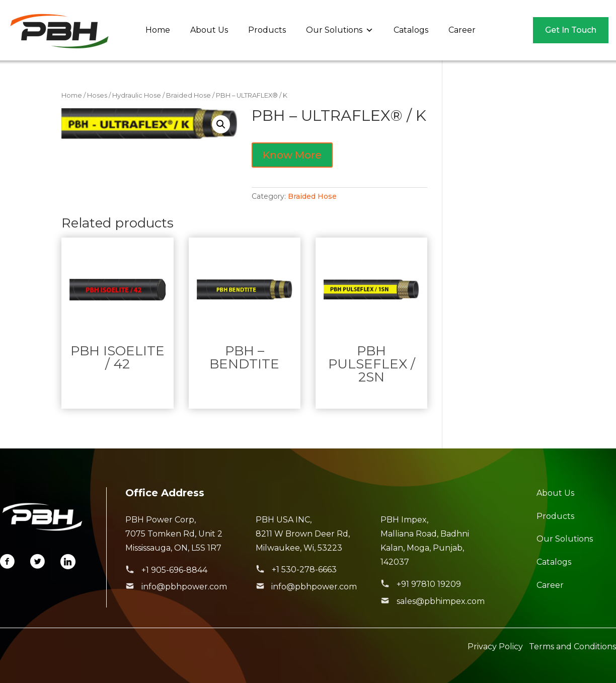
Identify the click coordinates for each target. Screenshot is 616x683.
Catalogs (411, 30)
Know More (292, 155)
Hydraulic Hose (137, 95)
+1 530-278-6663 (304, 570)
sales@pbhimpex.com (441, 601)
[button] (221, 124)
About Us (209, 30)
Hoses (97, 95)
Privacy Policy (495, 647)
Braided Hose (188, 95)
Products (267, 30)
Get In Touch (571, 30)
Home (158, 30)
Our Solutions (340, 30)
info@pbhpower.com (184, 587)
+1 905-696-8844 (174, 570)
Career (462, 30)
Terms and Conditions (572, 647)
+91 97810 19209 (429, 584)
